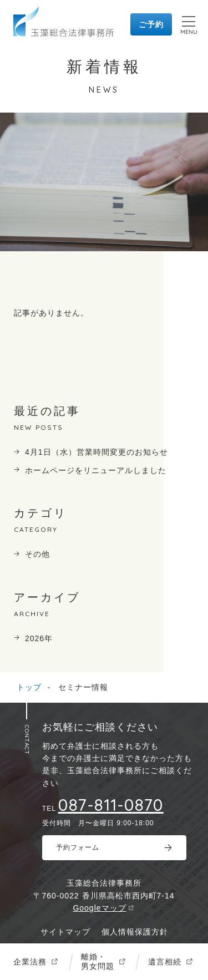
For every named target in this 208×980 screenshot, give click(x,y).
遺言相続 (165, 962)
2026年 (39, 638)
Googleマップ (99, 908)
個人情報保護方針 (135, 932)
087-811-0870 (111, 805)
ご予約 (151, 24)
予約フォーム (78, 847)
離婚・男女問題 (98, 961)
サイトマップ (65, 932)
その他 (37, 554)
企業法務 (30, 962)
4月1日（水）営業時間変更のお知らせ (97, 452)
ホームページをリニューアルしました (96, 470)
